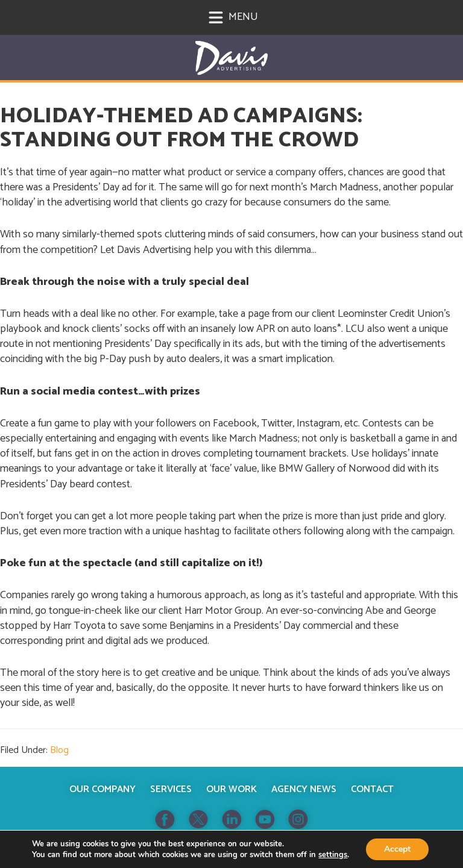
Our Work (231, 789)
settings (333, 855)
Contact (372, 789)
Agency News (304, 789)
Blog (59, 750)
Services (171, 789)
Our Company (102, 789)
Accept (397, 849)
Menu (233, 17)
